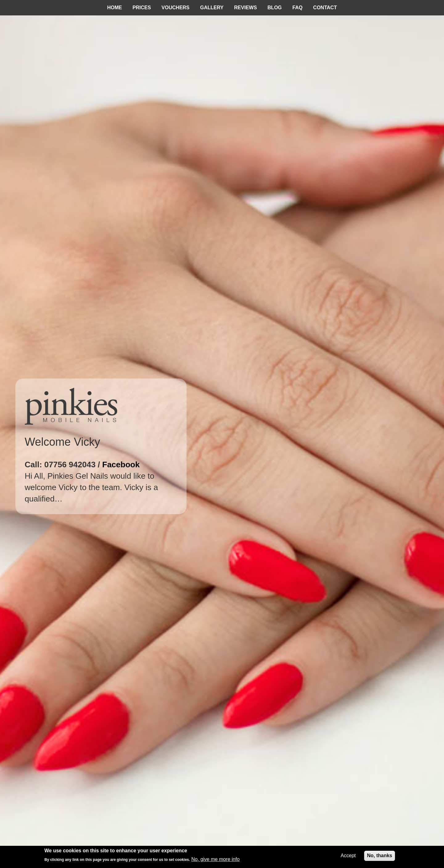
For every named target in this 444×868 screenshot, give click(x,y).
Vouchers (176, 8)
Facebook (121, 465)
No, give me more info (216, 859)
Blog (275, 8)
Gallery (212, 8)
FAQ (297, 8)
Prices (142, 8)
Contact (325, 8)
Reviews (245, 8)
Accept (348, 856)
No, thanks (380, 856)
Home (114, 8)
